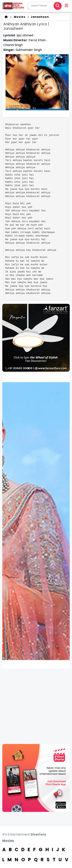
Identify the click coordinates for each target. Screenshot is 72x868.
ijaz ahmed (25, 35)
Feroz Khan (38, 40)
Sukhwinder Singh (29, 50)
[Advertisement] (36, 706)
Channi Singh (13, 45)
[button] (67, 6)
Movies (19, 17)
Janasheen (39, 17)
